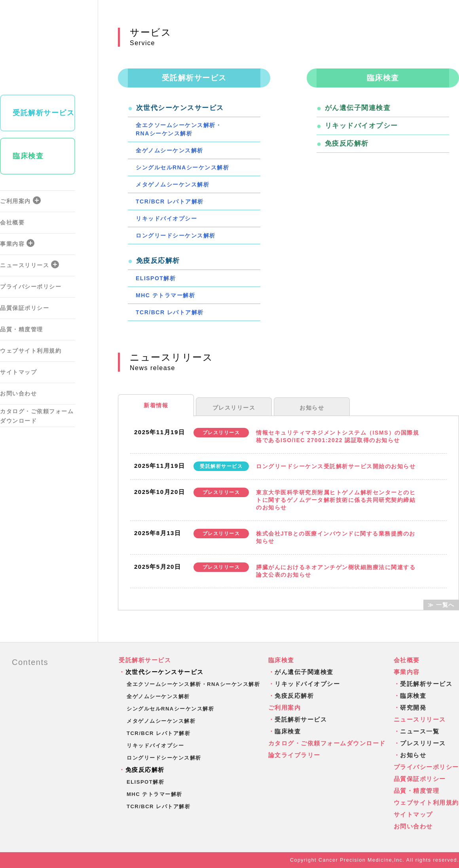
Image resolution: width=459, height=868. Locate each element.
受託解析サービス (44, 113)
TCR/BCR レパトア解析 (170, 201)
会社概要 (12, 222)
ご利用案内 (20, 200)
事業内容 (17, 243)
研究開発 (413, 708)
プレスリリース (234, 408)
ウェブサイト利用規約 (31, 351)
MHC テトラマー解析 (165, 295)
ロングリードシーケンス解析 (176, 236)
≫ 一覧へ (441, 605)
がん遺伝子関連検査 (358, 108)
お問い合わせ (18, 393)
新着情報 (156, 405)
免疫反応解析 (347, 143)
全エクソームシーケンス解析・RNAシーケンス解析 (179, 129)
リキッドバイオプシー (166, 218)
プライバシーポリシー (31, 287)
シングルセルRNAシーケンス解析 (182, 167)
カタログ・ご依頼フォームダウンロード (37, 416)
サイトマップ (18, 372)
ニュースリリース (29, 264)
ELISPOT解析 (156, 278)
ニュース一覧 (420, 731)
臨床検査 (28, 156)
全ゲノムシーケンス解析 (170, 150)
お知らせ (312, 408)
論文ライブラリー (294, 755)
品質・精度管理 (22, 329)
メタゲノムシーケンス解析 (173, 184)
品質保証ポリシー (25, 308)
